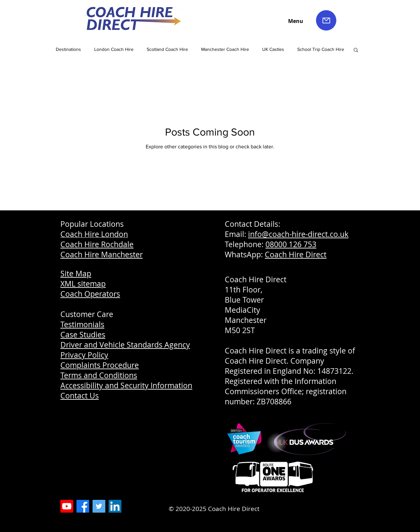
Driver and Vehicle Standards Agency (125, 345)
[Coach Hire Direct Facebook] (83, 506)
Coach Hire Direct (296, 255)
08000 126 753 (291, 244)
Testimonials (82, 324)
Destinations (68, 49)
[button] (356, 50)
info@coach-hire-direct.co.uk (298, 234)
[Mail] (326, 20)
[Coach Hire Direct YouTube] (67, 506)
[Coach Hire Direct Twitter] (99, 506)
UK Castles (273, 49)
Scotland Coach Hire (167, 49)
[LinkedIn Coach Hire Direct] (115, 506)
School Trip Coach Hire (321, 49)
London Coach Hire (114, 49)
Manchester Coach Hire (225, 49)
